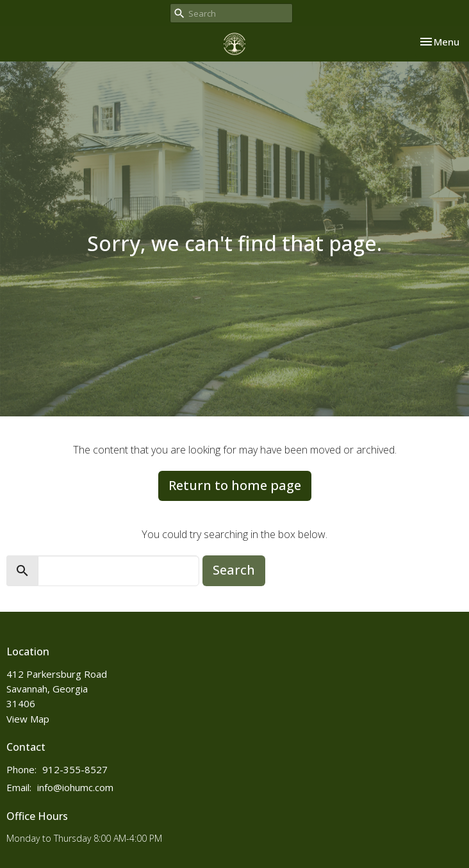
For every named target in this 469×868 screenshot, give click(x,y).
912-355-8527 (75, 769)
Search (234, 570)
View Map (28, 719)
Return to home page (235, 485)
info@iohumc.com (75, 787)
